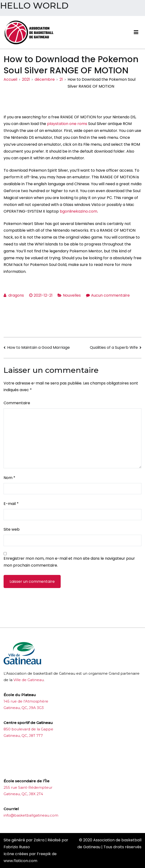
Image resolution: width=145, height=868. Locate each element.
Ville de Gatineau (29, 680)
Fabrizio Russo (17, 847)
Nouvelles (72, 295)
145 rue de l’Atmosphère (26, 701)
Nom (9, 478)
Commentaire (17, 403)
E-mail (11, 504)
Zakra (39, 840)
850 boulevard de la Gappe (28, 729)
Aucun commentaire (110, 295)
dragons (16, 295)
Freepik (44, 854)
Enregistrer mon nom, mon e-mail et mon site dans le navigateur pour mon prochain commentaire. (69, 562)
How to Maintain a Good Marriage (38, 347)
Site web (12, 529)
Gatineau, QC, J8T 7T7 (23, 736)
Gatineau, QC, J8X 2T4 (23, 794)
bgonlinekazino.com (78, 211)
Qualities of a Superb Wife (114, 347)
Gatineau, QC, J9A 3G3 (24, 708)
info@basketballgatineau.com (31, 815)
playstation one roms (67, 124)
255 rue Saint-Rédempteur (28, 787)
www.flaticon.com (20, 861)
